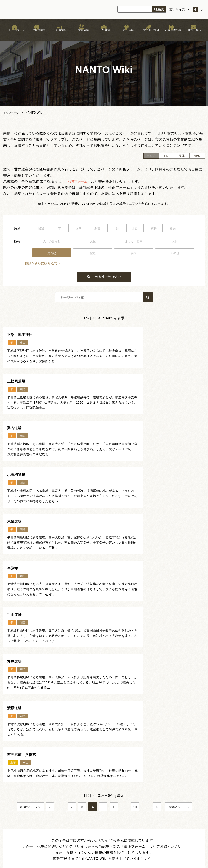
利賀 (102, 229)
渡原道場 (16, 553)
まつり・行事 (134, 241)
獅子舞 (70, 801)
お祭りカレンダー (117, 794)
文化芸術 (82, 34)
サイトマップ (158, 804)
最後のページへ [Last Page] (181, 618)
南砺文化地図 (114, 788)
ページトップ (108, 731)
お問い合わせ (193, 34)
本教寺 (118, 444)
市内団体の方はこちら (182, 765)
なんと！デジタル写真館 (122, 809)
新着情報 (59, 34)
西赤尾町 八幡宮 (128, 553)
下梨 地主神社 (22, 335)
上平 (82, 229)
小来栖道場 (122, 389)
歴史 (93, 253)
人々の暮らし (52, 241)
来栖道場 (16, 444)
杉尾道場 (120, 498)
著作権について (159, 794)
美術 (134, 253)
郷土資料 (126, 34)
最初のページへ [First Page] (28, 618)
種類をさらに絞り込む (50, 264)
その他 (175, 253)
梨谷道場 (16, 389)
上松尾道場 (122, 335)
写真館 (104, 34)
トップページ (15, 34)
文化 (93, 241)
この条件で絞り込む (107, 277)
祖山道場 (16, 498)
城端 (42, 229)
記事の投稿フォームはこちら (102, 686)
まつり (70, 808)
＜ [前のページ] (49, 618)
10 (136, 618)
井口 (143, 229)
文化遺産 (110, 804)
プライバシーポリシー (164, 799)
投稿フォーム (79, 181)
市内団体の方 (171, 34)
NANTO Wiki (149, 34)
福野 (163, 229)
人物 (175, 241)
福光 (183, 229)
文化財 (70, 794)
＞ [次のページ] (159, 618)
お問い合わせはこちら (182, 755)
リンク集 (154, 788)
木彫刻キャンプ (76, 815)
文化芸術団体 (75, 822)
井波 (123, 229)
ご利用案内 (37, 34)
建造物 (52, 253)
